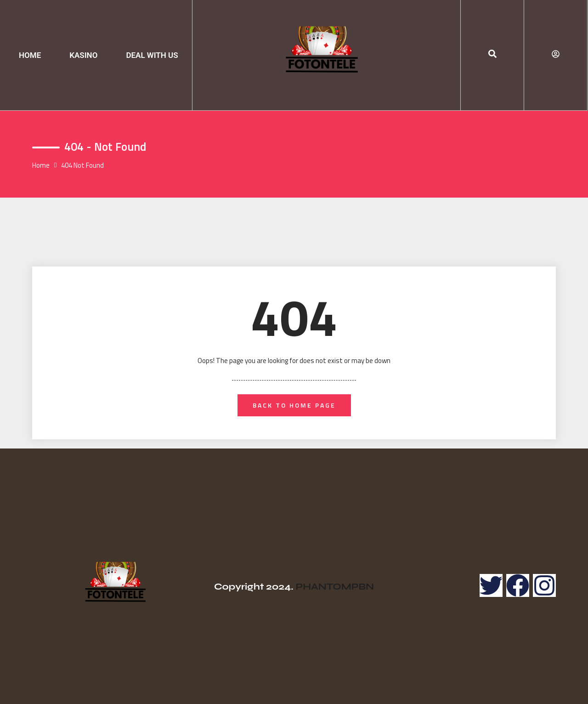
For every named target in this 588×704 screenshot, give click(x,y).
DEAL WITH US (152, 55)
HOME (30, 55)
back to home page (294, 405)
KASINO (83, 55)
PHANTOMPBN (335, 587)
